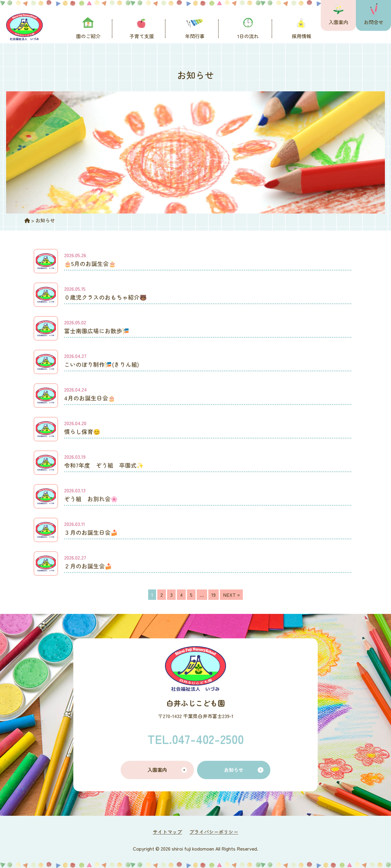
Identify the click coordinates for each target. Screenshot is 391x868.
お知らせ (234, 770)
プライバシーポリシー (214, 832)
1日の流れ (248, 36)
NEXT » (231, 595)
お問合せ (374, 22)
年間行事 (195, 36)
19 (214, 595)
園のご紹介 (88, 36)
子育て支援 (142, 36)
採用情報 (301, 36)
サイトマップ (167, 832)
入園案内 (338, 22)
